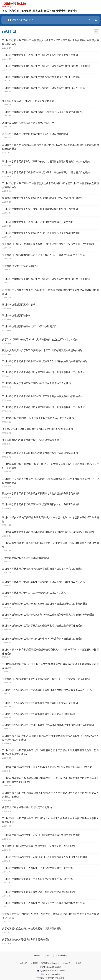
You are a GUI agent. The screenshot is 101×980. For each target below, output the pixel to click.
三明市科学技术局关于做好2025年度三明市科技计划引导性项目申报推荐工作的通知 (46, 66)
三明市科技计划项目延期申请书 (19, 305)
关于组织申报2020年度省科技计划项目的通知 (26, 558)
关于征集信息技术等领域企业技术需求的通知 (26, 939)
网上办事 (38, 11)
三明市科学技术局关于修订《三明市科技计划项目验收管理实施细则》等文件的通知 (46, 162)
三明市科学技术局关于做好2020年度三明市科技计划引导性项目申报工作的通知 (44, 407)
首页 (5, 11)
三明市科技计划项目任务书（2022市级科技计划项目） (31, 326)
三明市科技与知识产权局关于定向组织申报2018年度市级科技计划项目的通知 (42, 639)
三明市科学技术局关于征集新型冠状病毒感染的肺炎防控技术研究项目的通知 (42, 569)
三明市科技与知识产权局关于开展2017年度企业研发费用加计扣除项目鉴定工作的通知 (47, 767)
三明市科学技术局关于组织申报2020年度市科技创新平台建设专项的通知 (40, 453)
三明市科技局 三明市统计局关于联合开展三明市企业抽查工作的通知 (38, 418)
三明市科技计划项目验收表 (16, 315)
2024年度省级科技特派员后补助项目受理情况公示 (28, 123)
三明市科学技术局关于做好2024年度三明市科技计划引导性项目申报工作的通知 (44, 88)
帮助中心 (73, 11)
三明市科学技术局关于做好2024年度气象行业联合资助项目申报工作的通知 (41, 77)
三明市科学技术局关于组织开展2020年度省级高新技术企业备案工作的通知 (41, 504)
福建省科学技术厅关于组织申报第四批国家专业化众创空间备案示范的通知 (41, 493)
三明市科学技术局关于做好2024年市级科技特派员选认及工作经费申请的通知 (42, 112)
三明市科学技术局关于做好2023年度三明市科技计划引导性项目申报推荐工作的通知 (46, 279)
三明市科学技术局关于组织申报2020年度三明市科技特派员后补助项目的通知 (42, 396)
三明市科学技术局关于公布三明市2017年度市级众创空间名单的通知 (38, 879)
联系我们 (45, 963)
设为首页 (67, 963)
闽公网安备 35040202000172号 (50, 971)
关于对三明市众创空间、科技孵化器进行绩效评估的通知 (32, 929)
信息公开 (14, 11)
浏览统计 (56, 963)
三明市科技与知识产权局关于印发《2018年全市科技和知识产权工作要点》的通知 (45, 857)
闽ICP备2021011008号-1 (51, 974)
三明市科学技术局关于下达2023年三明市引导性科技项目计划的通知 (38, 222)
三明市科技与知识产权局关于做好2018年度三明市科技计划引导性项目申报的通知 (45, 604)
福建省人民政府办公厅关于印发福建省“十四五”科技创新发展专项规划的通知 (42, 350)
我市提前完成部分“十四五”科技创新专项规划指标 (28, 101)
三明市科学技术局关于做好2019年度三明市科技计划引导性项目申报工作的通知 (44, 582)
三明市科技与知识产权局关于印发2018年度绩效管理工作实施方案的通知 (40, 703)
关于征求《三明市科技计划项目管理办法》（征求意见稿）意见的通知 (39, 846)
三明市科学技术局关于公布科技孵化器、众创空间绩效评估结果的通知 (39, 892)
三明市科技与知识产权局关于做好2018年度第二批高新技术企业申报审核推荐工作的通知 (48, 725)
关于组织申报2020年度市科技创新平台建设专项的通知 (31, 440)
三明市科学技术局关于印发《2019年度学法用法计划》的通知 (34, 593)
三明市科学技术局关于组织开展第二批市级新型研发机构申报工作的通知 (40, 209)
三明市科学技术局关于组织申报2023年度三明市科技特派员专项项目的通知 (41, 233)
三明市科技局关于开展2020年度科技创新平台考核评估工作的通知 (36, 383)
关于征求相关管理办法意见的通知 (20, 266)
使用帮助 (34, 963)
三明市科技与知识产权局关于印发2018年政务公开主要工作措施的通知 (39, 714)
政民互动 (49, 11)
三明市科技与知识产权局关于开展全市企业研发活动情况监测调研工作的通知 (42, 626)
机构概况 (26, 11)
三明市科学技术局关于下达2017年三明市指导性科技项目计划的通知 (38, 868)
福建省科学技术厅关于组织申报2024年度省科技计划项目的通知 (35, 134)
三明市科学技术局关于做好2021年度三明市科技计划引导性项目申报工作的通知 (44, 372)
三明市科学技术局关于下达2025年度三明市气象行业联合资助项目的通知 (40, 55)
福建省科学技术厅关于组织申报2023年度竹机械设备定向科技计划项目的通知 (42, 198)
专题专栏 (61, 11)
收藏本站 (77, 963)
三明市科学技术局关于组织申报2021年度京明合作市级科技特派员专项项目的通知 (45, 361)
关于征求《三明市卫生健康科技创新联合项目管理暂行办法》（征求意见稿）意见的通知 (48, 244)
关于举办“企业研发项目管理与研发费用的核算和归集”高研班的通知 (37, 429)
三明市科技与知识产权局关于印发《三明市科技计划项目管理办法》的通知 (41, 835)
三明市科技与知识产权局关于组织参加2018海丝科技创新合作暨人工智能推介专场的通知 (48, 615)
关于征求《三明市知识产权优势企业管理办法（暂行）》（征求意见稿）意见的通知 (46, 679)
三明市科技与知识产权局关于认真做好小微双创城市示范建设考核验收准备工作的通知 (47, 690)
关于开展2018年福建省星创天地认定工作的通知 (27, 807)
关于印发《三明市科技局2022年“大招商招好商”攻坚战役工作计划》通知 (40, 340)
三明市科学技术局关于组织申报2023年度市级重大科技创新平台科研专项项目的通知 (46, 172)
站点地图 (24, 963)
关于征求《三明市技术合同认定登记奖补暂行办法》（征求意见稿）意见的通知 (44, 255)
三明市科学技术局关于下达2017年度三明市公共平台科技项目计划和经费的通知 (44, 903)
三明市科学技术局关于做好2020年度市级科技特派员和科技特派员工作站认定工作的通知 (48, 532)
